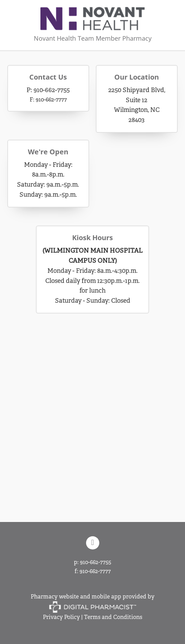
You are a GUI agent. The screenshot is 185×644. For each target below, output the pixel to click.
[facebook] (93, 543)
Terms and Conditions (113, 617)
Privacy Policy (61, 617)
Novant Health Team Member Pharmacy (93, 38)
